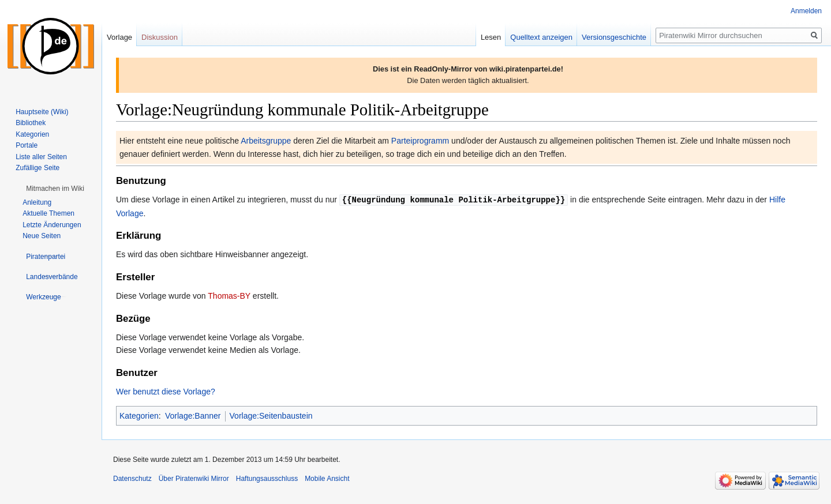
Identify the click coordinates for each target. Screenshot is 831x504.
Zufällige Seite (38, 168)
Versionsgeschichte (614, 37)
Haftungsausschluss (267, 478)
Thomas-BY (229, 295)
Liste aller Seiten (41, 157)
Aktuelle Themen (48, 213)
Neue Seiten (42, 236)
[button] (55, 189)
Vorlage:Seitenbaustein (271, 415)
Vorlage (119, 37)
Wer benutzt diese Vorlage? (166, 391)
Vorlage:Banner (193, 415)
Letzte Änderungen (52, 225)
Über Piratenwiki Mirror (194, 478)
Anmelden (806, 11)
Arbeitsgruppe (266, 141)
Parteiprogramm (420, 141)
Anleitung (37, 202)
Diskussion (160, 37)
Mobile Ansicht (327, 478)
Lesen (491, 37)
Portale (27, 145)
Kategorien (139, 415)
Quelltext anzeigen (541, 37)
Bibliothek (31, 123)
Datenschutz (132, 478)
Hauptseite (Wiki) (42, 112)
